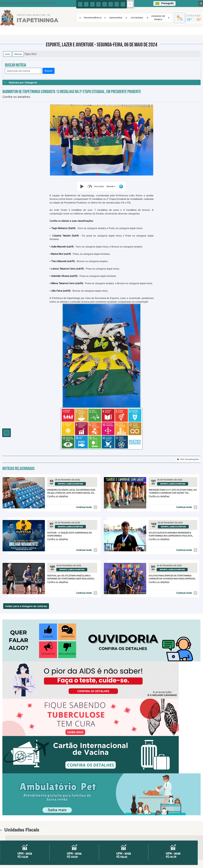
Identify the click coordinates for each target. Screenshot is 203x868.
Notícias (18, 54)
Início (7, 54)
